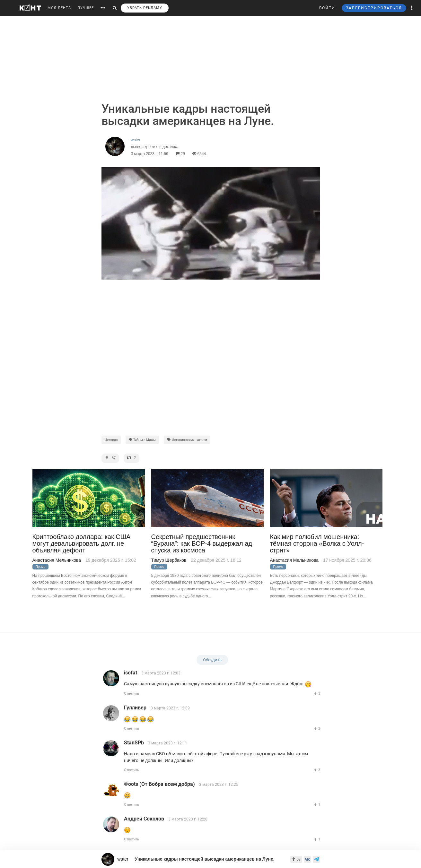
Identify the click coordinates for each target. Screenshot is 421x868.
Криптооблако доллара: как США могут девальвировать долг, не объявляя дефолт (82, 544)
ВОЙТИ (327, 8)
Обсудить (212, 660)
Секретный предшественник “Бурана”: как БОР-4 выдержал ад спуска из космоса (202, 544)
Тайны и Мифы (142, 440)
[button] (412, 8)
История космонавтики (187, 440)
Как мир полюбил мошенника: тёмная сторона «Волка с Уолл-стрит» (317, 544)
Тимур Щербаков (169, 560)
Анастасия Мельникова (57, 560)
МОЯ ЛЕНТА (59, 8)
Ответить (132, 694)
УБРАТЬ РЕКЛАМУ (145, 8)
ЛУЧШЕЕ (86, 8)
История (111, 440)
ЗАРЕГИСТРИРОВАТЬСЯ (374, 8)
